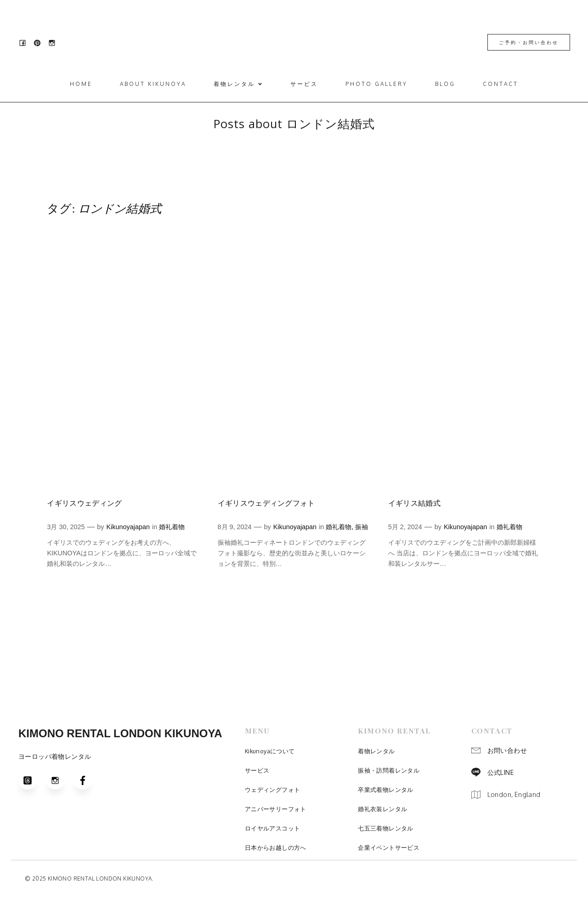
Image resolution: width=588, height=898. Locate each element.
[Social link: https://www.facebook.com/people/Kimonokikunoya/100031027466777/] (25, 43)
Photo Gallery (376, 84)
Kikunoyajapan (128, 527)
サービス (304, 84)
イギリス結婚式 (414, 504)
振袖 (362, 527)
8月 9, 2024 (235, 527)
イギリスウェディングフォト (266, 504)
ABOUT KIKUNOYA (153, 84)
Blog (445, 84)
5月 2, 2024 (405, 527)
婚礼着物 (172, 527)
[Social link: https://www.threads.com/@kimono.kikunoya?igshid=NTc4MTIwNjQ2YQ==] (32, 781)
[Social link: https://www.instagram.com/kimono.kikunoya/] (55, 43)
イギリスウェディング (84, 504)
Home (81, 84)
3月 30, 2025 (66, 527)
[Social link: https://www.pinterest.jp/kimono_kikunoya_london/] (40, 43)
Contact (500, 84)
